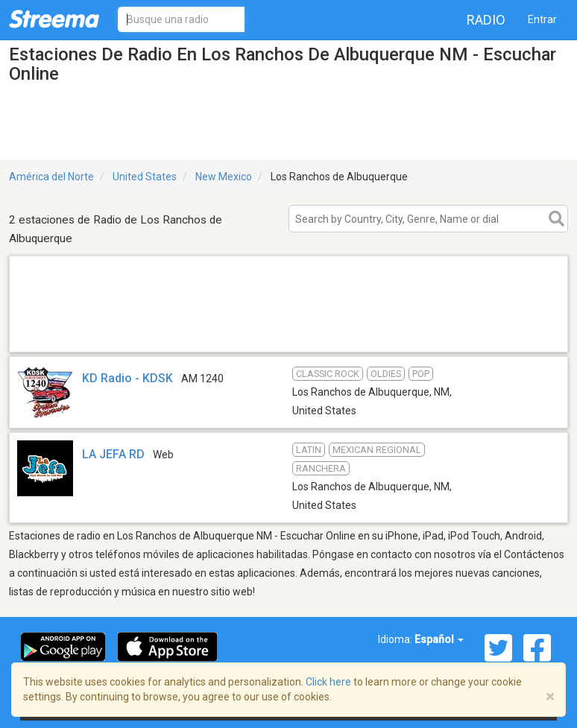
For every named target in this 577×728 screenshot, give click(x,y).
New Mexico (224, 177)
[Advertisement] (288, 333)
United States (145, 177)
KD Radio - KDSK (127, 378)
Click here (328, 682)
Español (439, 639)
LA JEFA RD (113, 454)
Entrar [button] (542, 19)
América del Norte (51, 177)
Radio (486, 20)
